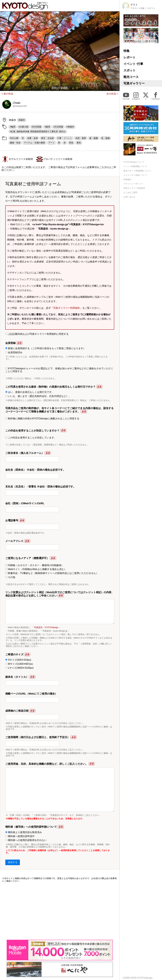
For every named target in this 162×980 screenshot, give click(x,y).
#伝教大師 (24, 127)
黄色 (79, 143)
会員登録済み (14, 352)
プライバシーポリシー (133, 184)
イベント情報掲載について (135, 166)
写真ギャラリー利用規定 (134, 188)
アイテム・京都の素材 (34, 143)
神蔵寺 (22, 120)
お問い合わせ (129, 197)
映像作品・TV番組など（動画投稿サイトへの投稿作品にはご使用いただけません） (52, 573)
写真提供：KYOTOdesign (46, 627)
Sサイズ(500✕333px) (18, 660)
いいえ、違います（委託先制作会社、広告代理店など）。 (38, 396)
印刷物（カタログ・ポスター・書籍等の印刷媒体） (35, 565)
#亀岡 (13, 127)
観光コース (131, 77)
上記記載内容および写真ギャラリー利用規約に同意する (37, 334)
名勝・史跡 (32, 138)
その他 (10, 577)
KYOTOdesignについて (134, 162)
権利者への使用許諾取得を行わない (26, 840)
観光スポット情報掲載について (137, 171)
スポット (130, 70)
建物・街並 (15, 143)
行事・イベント (65, 138)
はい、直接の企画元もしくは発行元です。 (30, 392)
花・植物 (105, 138)
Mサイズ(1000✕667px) (19, 664)
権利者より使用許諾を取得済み (24, 832)
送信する (13, 862)
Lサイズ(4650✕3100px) (19, 668)
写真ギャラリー (134, 83)
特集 (127, 51)
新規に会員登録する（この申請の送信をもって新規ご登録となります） (45, 348)
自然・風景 (81, 138)
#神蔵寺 (70, 127)
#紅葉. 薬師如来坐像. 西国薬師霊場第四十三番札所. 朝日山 (38, 131)
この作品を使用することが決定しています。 (31, 438)
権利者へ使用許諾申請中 (20, 836)
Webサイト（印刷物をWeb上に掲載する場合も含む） (36, 569)
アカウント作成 (137, 8)
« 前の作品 (7, 94)
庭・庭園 (94, 138)
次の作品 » (112, 94)
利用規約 (127, 179)
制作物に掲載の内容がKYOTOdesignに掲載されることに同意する (42, 419)
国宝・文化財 (47, 138)
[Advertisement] (60, 911)
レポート (130, 57)
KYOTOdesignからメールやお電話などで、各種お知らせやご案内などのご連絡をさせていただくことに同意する (59, 370)
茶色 (71, 143)
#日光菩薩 (37, 127)
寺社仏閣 (14, 138)
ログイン (151, 8)
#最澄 (47, 127)
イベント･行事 (133, 64)
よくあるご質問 (130, 193)
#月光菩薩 (58, 127)
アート (52, 143)
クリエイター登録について (135, 175)
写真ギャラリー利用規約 (67, 308)
